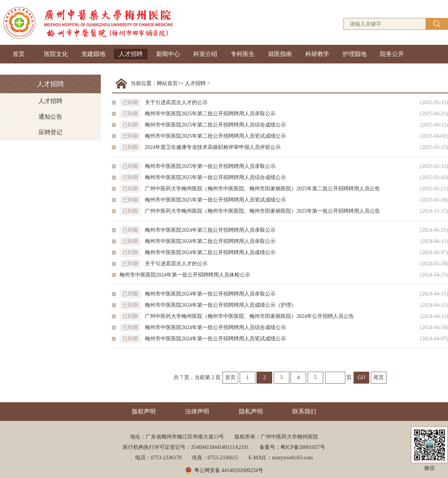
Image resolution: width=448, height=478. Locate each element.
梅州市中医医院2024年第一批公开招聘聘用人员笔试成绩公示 (215, 339)
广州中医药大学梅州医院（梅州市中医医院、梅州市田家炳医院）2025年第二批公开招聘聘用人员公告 (262, 189)
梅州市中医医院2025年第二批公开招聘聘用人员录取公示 (210, 114)
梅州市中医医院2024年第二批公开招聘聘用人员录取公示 (210, 241)
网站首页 (167, 83)
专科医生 (243, 54)
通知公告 (50, 117)
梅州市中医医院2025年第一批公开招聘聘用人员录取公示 (210, 166)
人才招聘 (131, 54)
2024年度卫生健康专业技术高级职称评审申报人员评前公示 (213, 147)
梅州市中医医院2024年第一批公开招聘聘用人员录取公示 (210, 294)
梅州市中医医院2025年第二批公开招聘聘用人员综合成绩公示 (215, 125)
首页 (19, 54)
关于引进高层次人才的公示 (176, 102)
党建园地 (93, 54)
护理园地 (355, 54)
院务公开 (392, 54)
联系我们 (304, 411)
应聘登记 (50, 132)
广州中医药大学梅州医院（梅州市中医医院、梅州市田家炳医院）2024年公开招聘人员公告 (249, 316)
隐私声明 (251, 411)
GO (361, 377)
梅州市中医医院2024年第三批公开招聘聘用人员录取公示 (210, 230)
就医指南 (280, 54)
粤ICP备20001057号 (303, 447)
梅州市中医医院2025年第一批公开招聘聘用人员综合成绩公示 (215, 177)
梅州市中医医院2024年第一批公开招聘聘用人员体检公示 (185, 275)
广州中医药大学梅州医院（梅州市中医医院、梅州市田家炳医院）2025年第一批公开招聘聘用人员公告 (262, 211)
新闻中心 (168, 54)
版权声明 (144, 411)
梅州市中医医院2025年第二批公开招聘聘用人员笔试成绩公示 (215, 136)
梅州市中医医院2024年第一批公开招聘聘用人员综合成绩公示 (215, 327)
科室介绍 (205, 54)
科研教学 (317, 54)
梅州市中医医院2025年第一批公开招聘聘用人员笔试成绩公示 (215, 200)
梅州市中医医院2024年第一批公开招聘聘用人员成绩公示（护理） (221, 305)
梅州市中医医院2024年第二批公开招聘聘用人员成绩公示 (210, 252)
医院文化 (56, 54)
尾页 (379, 377)
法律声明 (197, 411)
